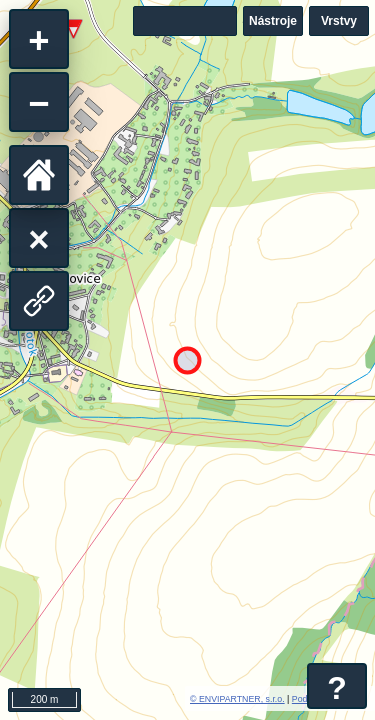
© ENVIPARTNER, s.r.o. (237, 699)
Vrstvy (339, 21)
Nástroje (273, 21)
